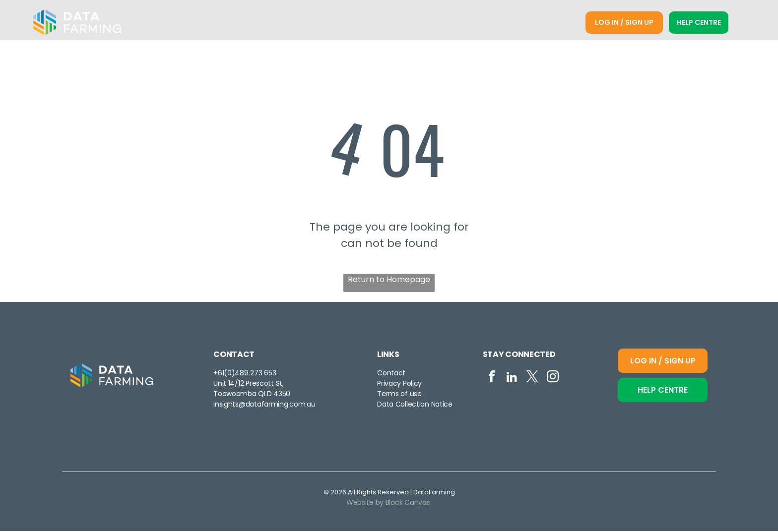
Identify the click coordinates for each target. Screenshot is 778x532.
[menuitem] (253, 23)
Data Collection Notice (415, 406)
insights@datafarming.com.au (264, 406)
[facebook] (492, 380)
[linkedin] (512, 380)
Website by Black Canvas (388, 503)
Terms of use (399, 395)
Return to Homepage (389, 280)
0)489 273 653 (252, 374)
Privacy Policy (399, 385)
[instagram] (553, 380)
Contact (391, 374)
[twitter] (532, 380)
